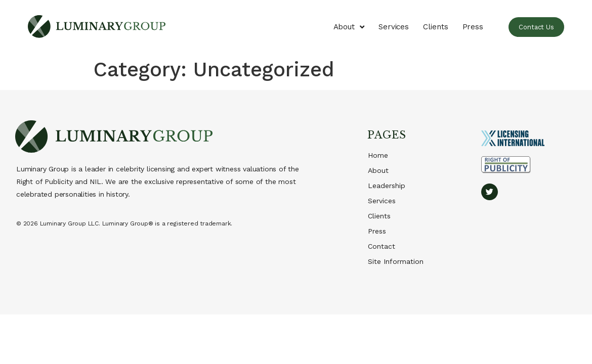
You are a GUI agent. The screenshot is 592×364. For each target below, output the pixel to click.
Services (394, 27)
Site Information (396, 261)
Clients (435, 27)
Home (378, 155)
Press (473, 27)
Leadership (387, 186)
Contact (382, 246)
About (349, 27)
